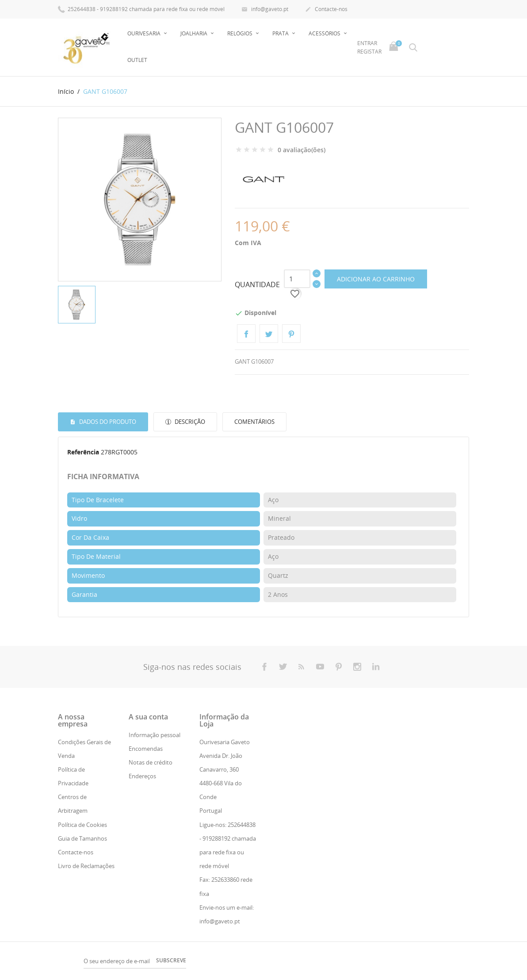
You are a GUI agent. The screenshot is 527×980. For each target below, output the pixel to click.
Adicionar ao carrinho (376, 279)
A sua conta (148, 716)
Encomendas (146, 749)
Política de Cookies (82, 825)
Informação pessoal (155, 734)
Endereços (142, 776)
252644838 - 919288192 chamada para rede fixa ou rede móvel (141, 9)
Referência (83, 452)
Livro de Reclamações (86, 866)
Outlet (137, 60)
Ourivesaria (145, 33)
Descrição (189, 422)
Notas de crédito (151, 762)
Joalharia (195, 33)
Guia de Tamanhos (82, 838)
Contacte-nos (326, 10)
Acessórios (325, 33)
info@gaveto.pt (265, 10)
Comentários (254, 422)
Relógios (241, 33)
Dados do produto (107, 422)
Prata (281, 33)
